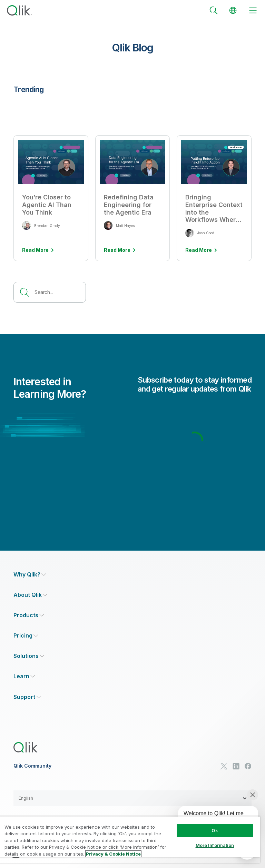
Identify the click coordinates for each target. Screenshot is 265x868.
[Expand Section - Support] (27, 697)
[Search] (214, 10)
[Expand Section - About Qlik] (31, 595)
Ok (215, 830)
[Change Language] (233, 10)
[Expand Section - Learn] (24, 676)
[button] (132, 798)
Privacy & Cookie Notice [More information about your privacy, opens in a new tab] (113, 854)
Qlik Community (32, 766)
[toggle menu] (253, 10)
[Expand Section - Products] (29, 615)
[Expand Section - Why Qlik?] (30, 575)
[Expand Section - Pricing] (26, 636)
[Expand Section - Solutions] (29, 656)
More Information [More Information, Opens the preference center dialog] (215, 845)
